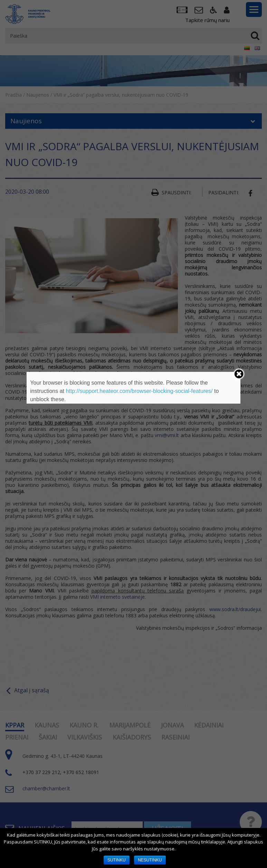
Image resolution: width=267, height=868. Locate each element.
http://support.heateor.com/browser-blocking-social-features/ (139, 391)
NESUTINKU (150, 860)
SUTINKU (117, 860)
